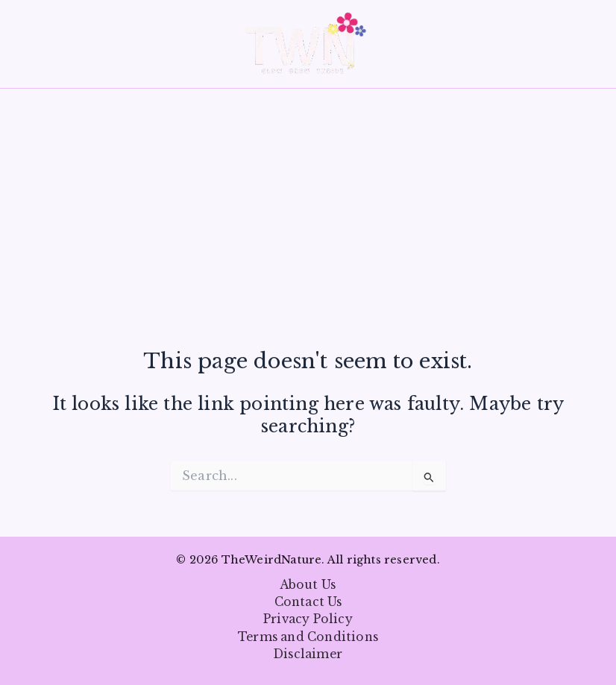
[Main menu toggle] (33, 44)
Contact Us (308, 602)
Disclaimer (308, 654)
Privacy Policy (308, 619)
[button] (594, 44)
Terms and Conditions (308, 637)
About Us (308, 585)
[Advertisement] (308, 239)
